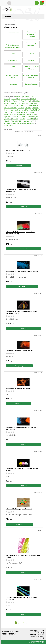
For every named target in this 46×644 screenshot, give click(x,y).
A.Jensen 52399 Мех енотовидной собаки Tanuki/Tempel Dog (20, 233)
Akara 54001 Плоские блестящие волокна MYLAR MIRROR (23, 556)
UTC (37, 119)
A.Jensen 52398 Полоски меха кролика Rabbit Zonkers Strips (22, 191)
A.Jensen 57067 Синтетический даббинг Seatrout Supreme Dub (23, 428)
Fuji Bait (37, 101)
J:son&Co (25, 110)
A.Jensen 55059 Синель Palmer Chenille (19, 351)
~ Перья (31, 60)
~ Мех (13, 67)
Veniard (27, 121)
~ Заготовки (13, 84)
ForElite (30, 101)
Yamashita (27, 123)
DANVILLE (7, 99)
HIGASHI (21, 108)
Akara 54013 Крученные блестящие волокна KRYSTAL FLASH (21, 598)
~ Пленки (31, 54)
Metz (12, 112)
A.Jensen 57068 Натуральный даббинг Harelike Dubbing (22, 469)
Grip (27, 106)
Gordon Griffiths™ (19, 106)
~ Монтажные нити (12, 32)
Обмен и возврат (9, 634)
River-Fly (22, 114)
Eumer (14, 99)
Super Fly (15, 119)
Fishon (15, 101)
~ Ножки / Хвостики (31, 84)
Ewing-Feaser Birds (24, 99)
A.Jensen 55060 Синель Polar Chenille (18, 388)
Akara (32, 97)
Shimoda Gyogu (33, 117)
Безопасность (15, 631)
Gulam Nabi (34, 106)
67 (30, 623)
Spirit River (7, 119)
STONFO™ (23, 117)
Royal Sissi (7, 117)
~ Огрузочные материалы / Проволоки (31, 34)
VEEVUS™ (7, 121)
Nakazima (31, 112)
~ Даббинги (13, 60)
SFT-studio (15, 117)
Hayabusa (35, 108)
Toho (28, 119)
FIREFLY (34, 99)
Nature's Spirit (8, 114)
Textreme (18, 97)
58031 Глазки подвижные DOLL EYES (18, 150)
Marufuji (6, 112)
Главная (5, 631)
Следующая (41, 623)
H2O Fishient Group (10, 108)
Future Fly (14, 103)
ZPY (34, 123)
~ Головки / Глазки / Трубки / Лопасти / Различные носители (13, 45)
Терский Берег (8, 126)
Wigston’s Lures (17, 123)
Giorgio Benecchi (24, 103)
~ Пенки (12, 54)
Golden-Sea (7, 106)
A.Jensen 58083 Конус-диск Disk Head (19, 509)
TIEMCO (22, 119)
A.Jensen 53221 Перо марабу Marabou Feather (22, 271)
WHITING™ (7, 123)
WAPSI (33, 121)
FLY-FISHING (8, 101)
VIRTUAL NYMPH (17, 121)
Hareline (28, 108)
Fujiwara (6, 103)
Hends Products (15, 110)
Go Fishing (35, 103)
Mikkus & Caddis (21, 112)
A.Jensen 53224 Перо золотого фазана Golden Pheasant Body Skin (22, 312)
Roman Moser (31, 114)
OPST (16, 114)
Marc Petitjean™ (35, 110)
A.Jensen (26, 97)
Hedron (6, 110)
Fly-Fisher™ (22, 101)
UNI (33, 119)
